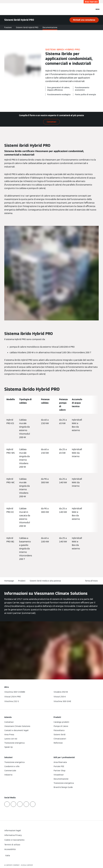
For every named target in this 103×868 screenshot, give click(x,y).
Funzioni (8, 27)
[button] (92, 581)
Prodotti (22, 581)
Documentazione (50, 27)
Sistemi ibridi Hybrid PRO (27, 27)
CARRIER (30, 865)
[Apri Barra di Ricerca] (92, 9)
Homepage (9, 581)
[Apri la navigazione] (98, 9)
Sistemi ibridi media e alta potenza (45, 581)
